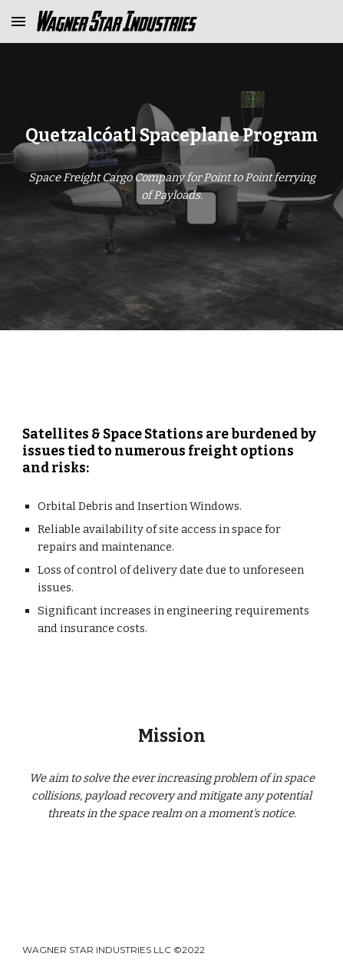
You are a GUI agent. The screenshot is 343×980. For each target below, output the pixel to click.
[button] (18, 21)
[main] (171, 136)
